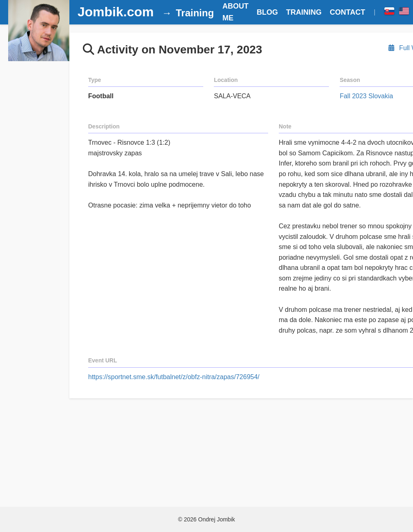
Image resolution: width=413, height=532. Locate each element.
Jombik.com (116, 12)
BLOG (267, 12)
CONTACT (347, 12)
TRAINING (304, 12)
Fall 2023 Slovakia (366, 96)
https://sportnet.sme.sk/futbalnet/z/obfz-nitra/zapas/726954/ (174, 377)
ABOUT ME (235, 12)
